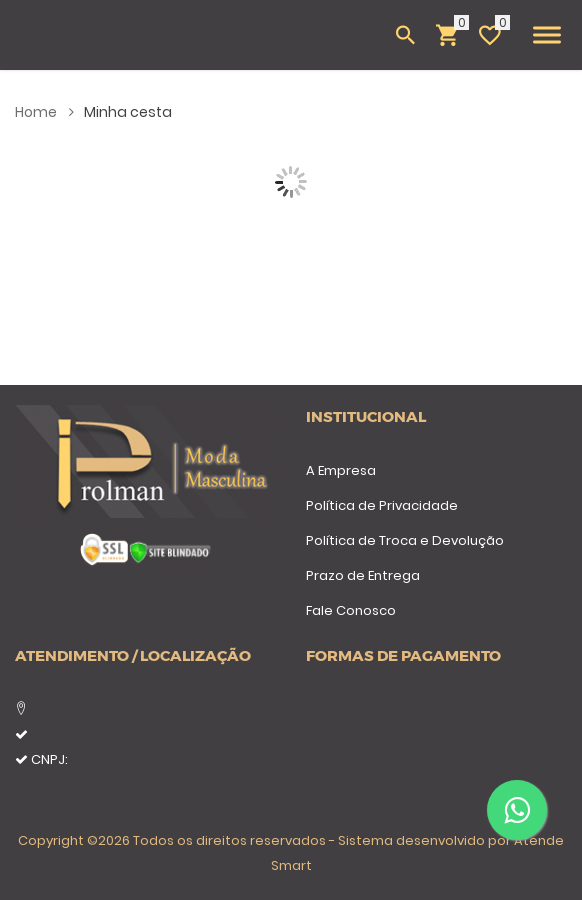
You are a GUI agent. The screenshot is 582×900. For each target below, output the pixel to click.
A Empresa (341, 470)
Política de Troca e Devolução (405, 540)
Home (44, 112)
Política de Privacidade (382, 505)
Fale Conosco (351, 610)
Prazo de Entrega (363, 575)
